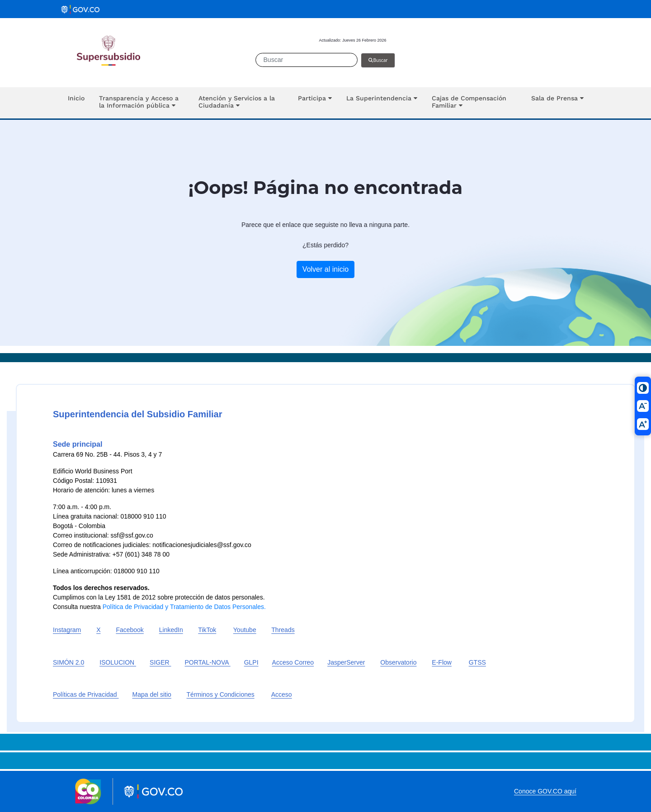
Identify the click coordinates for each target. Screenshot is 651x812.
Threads (283, 630)
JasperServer (346, 662)
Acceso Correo (293, 662)
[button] (142, 103)
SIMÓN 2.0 (68, 662)
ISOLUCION (118, 662)
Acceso (282, 694)
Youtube (245, 630)
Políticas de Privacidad (86, 694)
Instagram (67, 630)
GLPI (251, 662)
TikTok (207, 630)
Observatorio (398, 662)
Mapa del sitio (152, 694)
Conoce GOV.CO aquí (545, 791)
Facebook (130, 630)
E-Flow (442, 662)
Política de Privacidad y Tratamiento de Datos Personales (183, 607)
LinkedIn (171, 630)
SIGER (160, 662)
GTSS (477, 662)
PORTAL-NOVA (208, 662)
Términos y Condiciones (221, 694)
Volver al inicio (325, 269)
